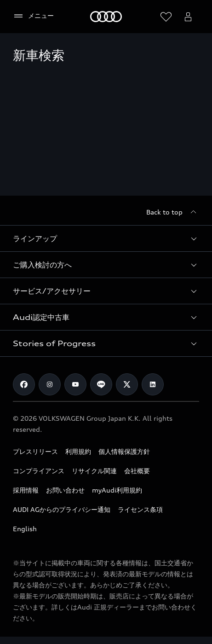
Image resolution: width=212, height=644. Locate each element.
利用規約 (78, 451)
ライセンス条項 (140, 509)
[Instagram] (50, 384)
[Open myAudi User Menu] (188, 17)
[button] (106, 238)
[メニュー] (33, 16)
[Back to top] (173, 212)
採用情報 (26, 490)
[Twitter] (127, 384)
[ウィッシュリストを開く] (166, 17)
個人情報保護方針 (124, 451)
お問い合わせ (65, 490)
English (25, 529)
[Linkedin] (153, 384)
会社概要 (137, 471)
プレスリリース (35, 451)
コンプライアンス (39, 471)
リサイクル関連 (94, 471)
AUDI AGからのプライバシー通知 (62, 509)
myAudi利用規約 (117, 490)
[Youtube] (75, 384)
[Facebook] (24, 384)
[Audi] (106, 17)
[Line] (101, 384)
